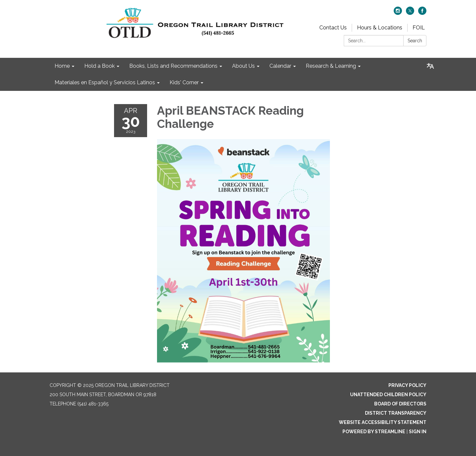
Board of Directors (400, 404)
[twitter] (410, 13)
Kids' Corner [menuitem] (184, 82)
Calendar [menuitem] (280, 66)
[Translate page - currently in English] (430, 66)
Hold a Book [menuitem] (99, 66)
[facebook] (422, 13)
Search (415, 41)
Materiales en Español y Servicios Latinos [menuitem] (105, 82)
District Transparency (396, 413)
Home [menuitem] (62, 66)
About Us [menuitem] (243, 66)
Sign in (418, 432)
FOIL (419, 28)
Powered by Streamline (374, 432)
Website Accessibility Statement (383, 422)
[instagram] (398, 13)
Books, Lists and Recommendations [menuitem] (173, 66)
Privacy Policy (407, 385)
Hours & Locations (380, 28)
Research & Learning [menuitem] (331, 66)
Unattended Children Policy (388, 395)
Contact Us (333, 28)
